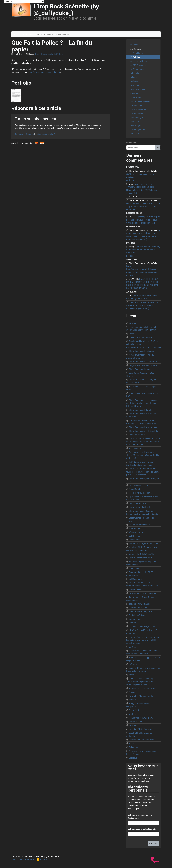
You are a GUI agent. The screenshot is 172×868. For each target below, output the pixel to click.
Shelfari (132, 700)
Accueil (17, 34)
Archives (134, 44)
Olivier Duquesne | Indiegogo (142, 351)
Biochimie (135, 85)
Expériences (136, 97)
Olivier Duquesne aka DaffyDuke (49, 54)
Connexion (19, 134)
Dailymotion (134, 747)
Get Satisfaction (136, 579)
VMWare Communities (139, 608)
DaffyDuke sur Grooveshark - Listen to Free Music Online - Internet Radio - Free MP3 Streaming (143, 442)
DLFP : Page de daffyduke (140, 611)
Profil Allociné (135, 448)
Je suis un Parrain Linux (139, 525)
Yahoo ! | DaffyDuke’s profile (141, 554)
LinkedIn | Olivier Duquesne (141, 729)
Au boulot (135, 81)
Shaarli (132, 334)
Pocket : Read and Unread (140, 338)
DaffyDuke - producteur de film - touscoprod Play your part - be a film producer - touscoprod (142, 472)
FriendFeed (134, 710)
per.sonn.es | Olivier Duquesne (142, 593)
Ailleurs (134, 77)
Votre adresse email (142, 829)
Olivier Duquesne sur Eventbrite (143, 362)
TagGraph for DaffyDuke (140, 604)
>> (158, 147)
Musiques (135, 122)
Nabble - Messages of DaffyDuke (144, 543)
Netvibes (133, 725)
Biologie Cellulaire (138, 89)
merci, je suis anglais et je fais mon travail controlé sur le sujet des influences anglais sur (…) (143, 305)
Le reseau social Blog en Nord (142, 627)
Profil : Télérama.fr (137, 435)
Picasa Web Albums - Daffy (141, 718)
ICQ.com (133, 664)
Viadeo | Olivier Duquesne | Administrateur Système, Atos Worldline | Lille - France (140, 682)
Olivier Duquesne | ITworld (140, 410)
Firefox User (134, 540)
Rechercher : (132, 143)
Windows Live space (138, 532)
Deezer (132, 692)
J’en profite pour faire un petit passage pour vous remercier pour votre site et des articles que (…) (143, 220)
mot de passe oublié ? (45, 134)
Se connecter (29, 859)
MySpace (133, 744)
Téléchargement (138, 130)
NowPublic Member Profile (141, 696)
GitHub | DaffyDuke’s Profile (141, 558)
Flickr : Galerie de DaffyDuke (141, 740)
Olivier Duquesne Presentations (143, 427)
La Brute (133, 647)
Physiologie (136, 126)
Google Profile (135, 619)
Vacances (135, 134)
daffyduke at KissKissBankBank (143, 365)
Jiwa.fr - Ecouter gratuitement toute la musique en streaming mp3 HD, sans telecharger (143, 640)
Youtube (133, 714)
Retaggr (132, 623)
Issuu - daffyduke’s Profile (140, 493)
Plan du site (17, 859)
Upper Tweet (135, 568)
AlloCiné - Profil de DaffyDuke (142, 688)
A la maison (136, 73)
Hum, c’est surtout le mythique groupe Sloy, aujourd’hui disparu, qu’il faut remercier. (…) (143, 206)
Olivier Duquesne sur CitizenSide (143, 431)
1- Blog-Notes (137, 53)
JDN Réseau (134, 536)
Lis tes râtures (137, 113)
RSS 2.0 (42, 859)
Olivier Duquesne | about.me (141, 369)
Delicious (133, 758)
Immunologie (136, 105)
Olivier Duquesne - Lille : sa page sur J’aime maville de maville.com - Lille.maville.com (142, 403)
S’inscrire (29, 134)
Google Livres (135, 589)
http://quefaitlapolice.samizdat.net (44, 72)
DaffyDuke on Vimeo (138, 503)
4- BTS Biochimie (138, 65)
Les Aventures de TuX (140, 109)
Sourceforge (134, 528)
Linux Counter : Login (138, 485)
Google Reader (135, 722)
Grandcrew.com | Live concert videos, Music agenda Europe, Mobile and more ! (143, 455)
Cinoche (134, 93)
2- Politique (28, 34)
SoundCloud (134, 489)
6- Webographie (137, 69)
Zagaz (132, 675)
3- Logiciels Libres (139, 61)
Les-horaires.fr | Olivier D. (140, 507)
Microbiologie (137, 118)
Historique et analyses (140, 101)
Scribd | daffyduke (137, 615)
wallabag (133, 323)
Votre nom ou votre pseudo (140, 817)
